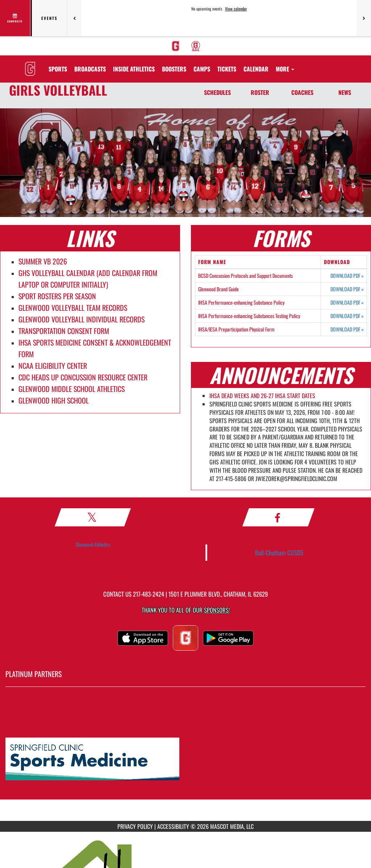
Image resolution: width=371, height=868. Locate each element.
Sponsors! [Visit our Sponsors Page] (217, 610)
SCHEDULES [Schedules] (217, 92)
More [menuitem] (285, 69)
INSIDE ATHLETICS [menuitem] (134, 69)
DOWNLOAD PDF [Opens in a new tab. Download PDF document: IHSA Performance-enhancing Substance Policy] (347, 302)
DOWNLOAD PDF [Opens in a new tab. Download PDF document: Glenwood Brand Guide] (347, 289)
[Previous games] (74, 18)
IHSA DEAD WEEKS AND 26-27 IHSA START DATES (262, 396)
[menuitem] (176, 46)
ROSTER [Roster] (260, 92)
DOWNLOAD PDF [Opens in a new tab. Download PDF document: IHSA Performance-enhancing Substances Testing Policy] (347, 316)
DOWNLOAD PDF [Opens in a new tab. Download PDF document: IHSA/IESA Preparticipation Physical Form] (347, 329)
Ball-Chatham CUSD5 (279, 552)
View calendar (236, 9)
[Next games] (364, 18)
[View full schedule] (15, 18)
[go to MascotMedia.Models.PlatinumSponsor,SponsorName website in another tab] (185, 759)
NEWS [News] (345, 92)
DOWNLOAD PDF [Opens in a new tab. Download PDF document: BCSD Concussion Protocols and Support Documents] (347, 276)
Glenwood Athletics (93, 544)
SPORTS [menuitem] (58, 69)
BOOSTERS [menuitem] (174, 69)
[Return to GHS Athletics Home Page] (30, 64)
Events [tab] (49, 18)
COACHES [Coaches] (302, 92)
